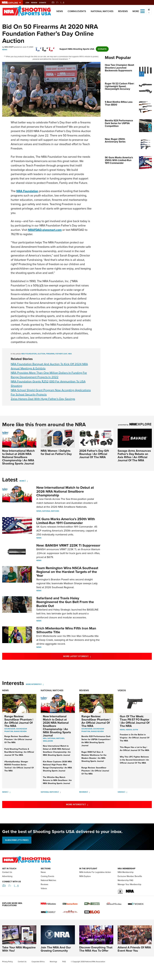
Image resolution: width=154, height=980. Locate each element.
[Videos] (126, 792)
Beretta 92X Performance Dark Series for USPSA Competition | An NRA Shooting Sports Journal (96, 741)
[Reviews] (88, 792)
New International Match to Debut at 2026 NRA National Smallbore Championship (65, 491)
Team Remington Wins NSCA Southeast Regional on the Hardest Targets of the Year (67, 572)
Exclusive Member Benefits (130, 876)
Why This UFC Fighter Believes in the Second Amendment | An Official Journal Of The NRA (134, 760)
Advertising (7, 876)
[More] (26, 481)
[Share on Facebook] (39, 48)
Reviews (123, 11)
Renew (38, 3)
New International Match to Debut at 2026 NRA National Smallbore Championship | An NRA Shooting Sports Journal (18, 457)
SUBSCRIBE (17, 840)
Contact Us (7, 872)
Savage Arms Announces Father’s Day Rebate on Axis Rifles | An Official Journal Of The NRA (134, 455)
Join (31, 3)
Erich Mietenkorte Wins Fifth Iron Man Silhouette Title (66, 630)
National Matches (102, 11)
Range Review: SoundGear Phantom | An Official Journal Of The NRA (19, 721)
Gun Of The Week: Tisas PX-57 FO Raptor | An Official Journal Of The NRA (135, 721)
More (22, 481)
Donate (47, 3)
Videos (122, 690)
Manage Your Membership (129, 884)
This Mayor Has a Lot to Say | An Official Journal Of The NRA (135, 749)
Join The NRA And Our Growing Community (56, 949)
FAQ (64, 962)
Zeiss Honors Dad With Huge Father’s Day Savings (43, 399)
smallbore (48, 741)
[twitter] (45, 48)
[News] (9, 792)
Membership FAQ (125, 880)
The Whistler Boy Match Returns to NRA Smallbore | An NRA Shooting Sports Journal (57, 780)
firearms (50, 354)
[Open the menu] (143, 11)
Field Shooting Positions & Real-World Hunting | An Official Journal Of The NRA (19, 752)
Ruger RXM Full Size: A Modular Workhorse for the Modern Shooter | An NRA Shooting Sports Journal (94, 757)
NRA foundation (29, 354)
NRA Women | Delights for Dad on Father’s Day (56, 452)
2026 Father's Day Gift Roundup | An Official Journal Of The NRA (94, 454)
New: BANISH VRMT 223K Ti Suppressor (68, 545)
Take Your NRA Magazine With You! (19, 949)
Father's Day (61, 354)
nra (70, 354)
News (60, 11)
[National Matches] (59, 792)
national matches (56, 738)
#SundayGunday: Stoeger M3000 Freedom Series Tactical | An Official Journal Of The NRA (19, 766)
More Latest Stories (89, 656)
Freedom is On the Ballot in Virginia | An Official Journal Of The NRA (135, 738)
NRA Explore (85, 876)
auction (41, 354)
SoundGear (10, 729)
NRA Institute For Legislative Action (95, 872)
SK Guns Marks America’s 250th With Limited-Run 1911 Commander (66, 521)
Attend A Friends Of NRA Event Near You (134, 949)
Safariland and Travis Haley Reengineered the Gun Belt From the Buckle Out (65, 602)
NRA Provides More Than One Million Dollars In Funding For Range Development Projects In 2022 (49, 375)
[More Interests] (42, 684)
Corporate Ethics (38, 962)
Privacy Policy (7, 962)
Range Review (20, 731)
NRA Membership (126, 872)
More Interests (33, 684)
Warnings (53, 962)
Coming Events (77, 11)
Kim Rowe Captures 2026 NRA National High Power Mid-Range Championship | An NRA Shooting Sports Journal (57, 766)
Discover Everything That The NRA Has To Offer (96, 949)
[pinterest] (52, 48)
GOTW (135, 730)
